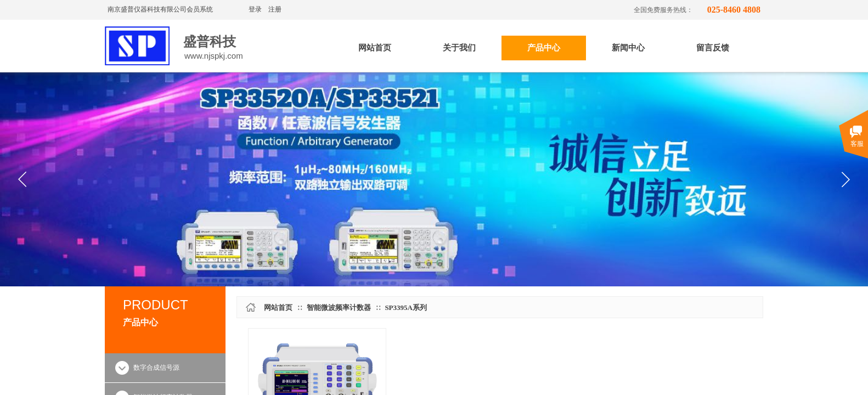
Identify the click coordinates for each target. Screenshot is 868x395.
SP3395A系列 (406, 307)
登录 (255, 9)
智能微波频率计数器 (339, 307)
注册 (275, 9)
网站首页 (278, 307)
